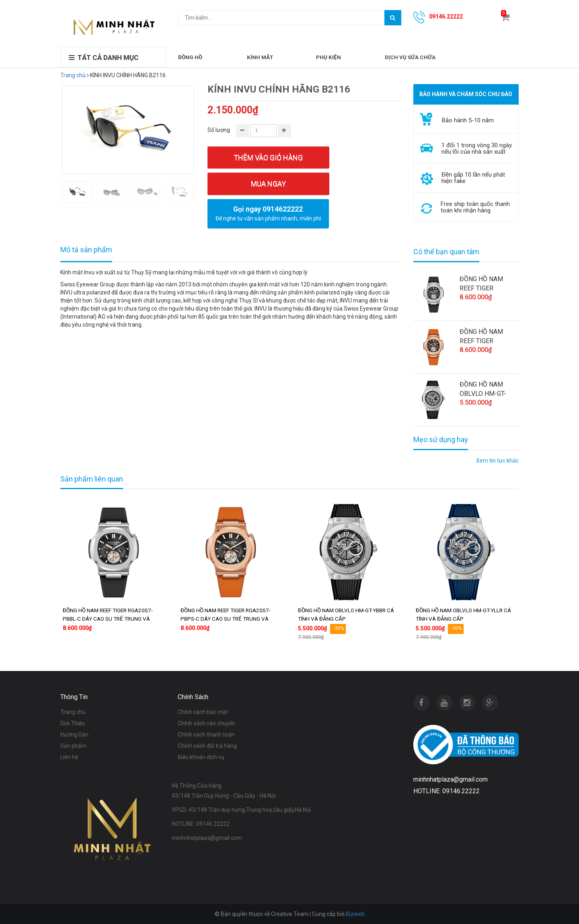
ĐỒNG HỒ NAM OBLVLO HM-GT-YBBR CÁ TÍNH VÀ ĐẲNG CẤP (485, 389)
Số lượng (219, 130)
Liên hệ (69, 757)
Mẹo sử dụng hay (441, 440)
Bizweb (355, 914)
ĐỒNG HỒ (190, 57)
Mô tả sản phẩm (86, 250)
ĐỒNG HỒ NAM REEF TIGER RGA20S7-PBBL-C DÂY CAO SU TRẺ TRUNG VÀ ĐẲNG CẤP (486, 284)
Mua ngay (268, 184)
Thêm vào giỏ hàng (268, 157)
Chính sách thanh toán (206, 735)
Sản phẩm (73, 746)
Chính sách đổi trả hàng (207, 746)
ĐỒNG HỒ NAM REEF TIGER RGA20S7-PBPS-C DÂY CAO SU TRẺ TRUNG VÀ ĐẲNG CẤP (486, 337)
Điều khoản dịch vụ (201, 757)
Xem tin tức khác (497, 461)
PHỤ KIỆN (329, 57)
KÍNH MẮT (260, 57)
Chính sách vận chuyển (206, 723)
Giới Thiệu (73, 723)
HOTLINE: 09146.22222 (201, 824)
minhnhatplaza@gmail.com (207, 838)
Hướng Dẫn (74, 735)
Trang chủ (73, 75)
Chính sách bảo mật (203, 712)
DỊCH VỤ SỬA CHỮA (410, 57)
